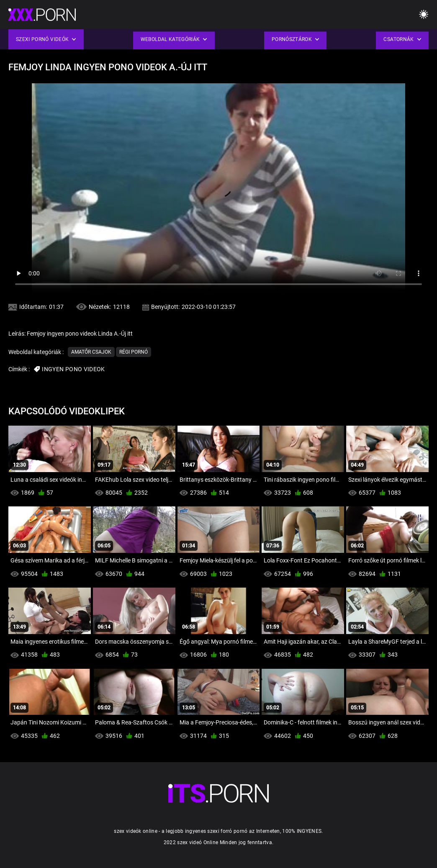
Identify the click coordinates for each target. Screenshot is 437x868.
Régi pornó (134, 352)
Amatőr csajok (91, 352)
